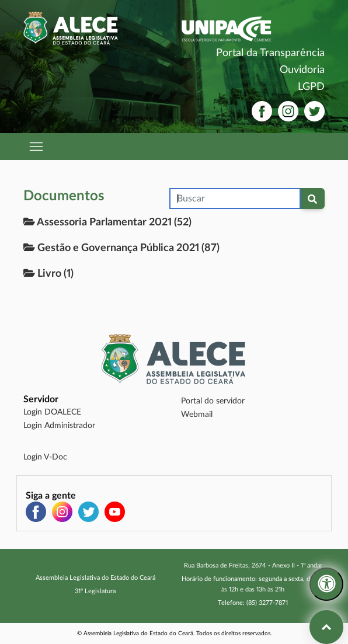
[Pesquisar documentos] (312, 198)
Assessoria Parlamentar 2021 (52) (107, 222)
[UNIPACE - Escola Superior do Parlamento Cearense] (253, 29)
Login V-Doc (45, 457)
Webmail (197, 415)
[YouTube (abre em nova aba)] (115, 511)
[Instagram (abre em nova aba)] (288, 111)
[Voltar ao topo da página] (326, 627)
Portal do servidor (213, 401)
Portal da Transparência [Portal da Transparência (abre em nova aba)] (270, 53)
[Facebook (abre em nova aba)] (262, 111)
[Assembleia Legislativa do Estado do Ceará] (95, 28)
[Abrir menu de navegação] (37, 147)
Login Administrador (59, 426)
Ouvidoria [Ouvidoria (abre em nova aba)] (302, 70)
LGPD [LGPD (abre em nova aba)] (311, 87)
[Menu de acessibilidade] (326, 584)
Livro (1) (48, 273)
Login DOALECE (52, 412)
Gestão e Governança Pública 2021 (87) (121, 248)
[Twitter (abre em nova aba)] (314, 111)
